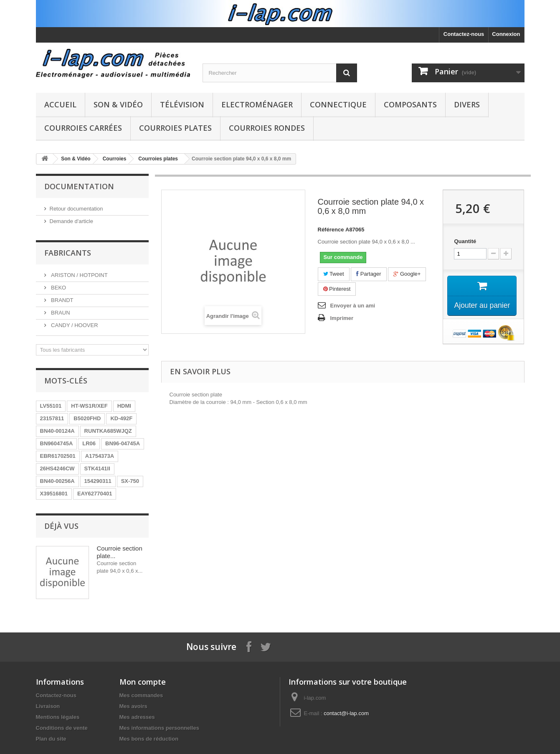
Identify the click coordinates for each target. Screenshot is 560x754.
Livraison (48, 706)
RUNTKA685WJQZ (108, 431)
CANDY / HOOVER (74, 325)
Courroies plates (175, 128)
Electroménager (257, 104)
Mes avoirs (133, 706)
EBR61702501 (58, 456)
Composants (410, 104)
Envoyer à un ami (353, 306)
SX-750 (130, 481)
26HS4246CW (57, 468)
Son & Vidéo (118, 104)
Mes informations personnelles (159, 728)
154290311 (98, 481)
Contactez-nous (464, 34)
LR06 (89, 443)
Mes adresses (137, 717)
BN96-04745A (123, 443)
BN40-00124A (57, 431)
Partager (369, 274)
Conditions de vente (62, 728)
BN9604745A (57, 443)
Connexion (506, 34)
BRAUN (60, 313)
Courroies (115, 159)
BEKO (58, 288)
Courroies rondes (267, 128)
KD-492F (121, 418)
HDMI (124, 406)
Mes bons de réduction (149, 739)
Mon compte (143, 682)
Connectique (338, 104)
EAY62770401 (95, 494)
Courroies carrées (83, 128)
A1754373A (100, 456)
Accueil (60, 104)
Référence (331, 230)
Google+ (407, 274)
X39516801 (54, 494)
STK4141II (97, 468)
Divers (467, 104)
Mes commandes (141, 695)
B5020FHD (87, 418)
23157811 (52, 418)
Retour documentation (76, 209)
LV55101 (51, 406)
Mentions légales (58, 717)
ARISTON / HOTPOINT (79, 275)
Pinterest (337, 289)
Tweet (334, 274)
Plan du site (51, 739)
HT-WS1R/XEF (89, 406)
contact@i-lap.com (346, 713)
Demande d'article (71, 221)
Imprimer (342, 318)
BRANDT (62, 300)
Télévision (182, 104)
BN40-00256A (57, 481)
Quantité (465, 241)
